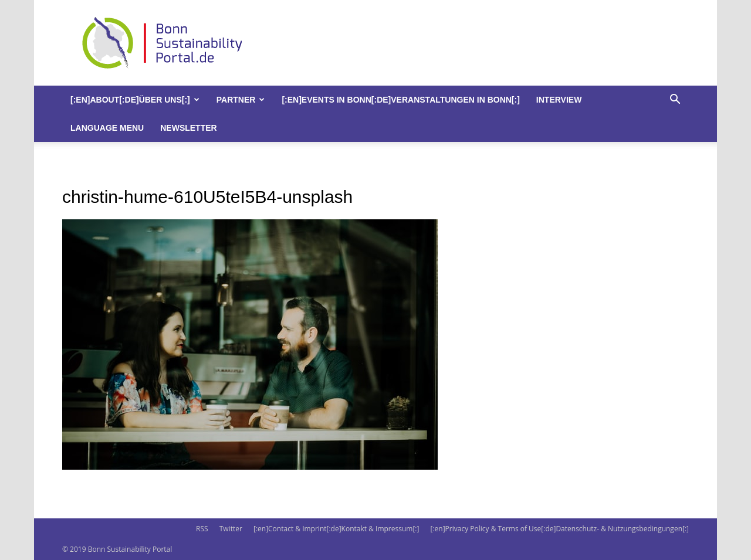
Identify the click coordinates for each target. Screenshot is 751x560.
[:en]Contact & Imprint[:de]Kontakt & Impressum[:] (336, 529)
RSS (202, 529)
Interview (559, 100)
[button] (675, 101)
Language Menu (107, 128)
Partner (241, 100)
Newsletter (188, 128)
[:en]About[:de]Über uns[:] (135, 100)
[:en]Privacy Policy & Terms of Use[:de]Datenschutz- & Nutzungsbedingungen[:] (560, 529)
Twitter (231, 529)
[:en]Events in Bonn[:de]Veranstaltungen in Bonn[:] (400, 100)
